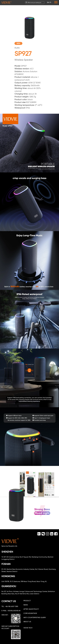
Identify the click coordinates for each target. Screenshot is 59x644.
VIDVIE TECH (28, 628)
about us (27, 622)
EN (48, 2)
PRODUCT (27, 601)
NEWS (26, 605)
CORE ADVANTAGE (30, 613)
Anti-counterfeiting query (35, 617)
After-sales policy (31, 609)
